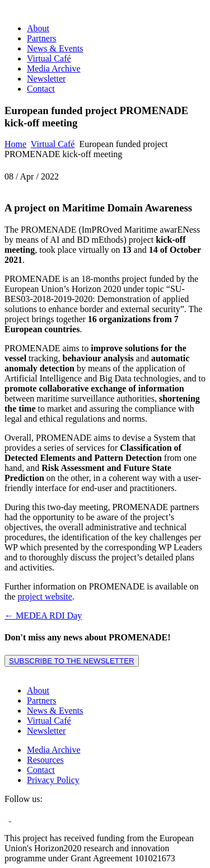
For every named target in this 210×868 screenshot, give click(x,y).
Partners (41, 38)
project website (45, 596)
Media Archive (54, 69)
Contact (41, 89)
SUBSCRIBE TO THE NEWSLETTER (72, 661)
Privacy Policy (53, 780)
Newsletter (46, 79)
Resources (45, 760)
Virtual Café (49, 58)
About (38, 28)
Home (15, 144)
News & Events (55, 48)
